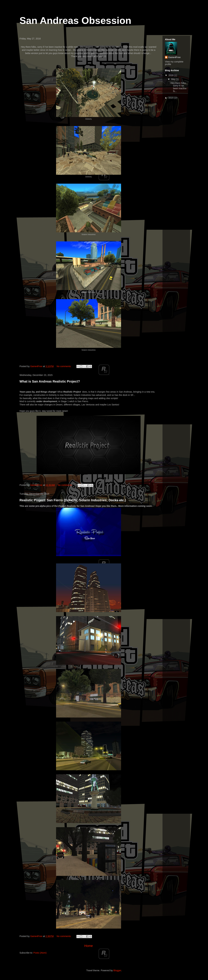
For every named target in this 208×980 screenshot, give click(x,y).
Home (89, 946)
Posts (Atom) (40, 953)
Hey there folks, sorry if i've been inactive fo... (179, 87)
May (174, 79)
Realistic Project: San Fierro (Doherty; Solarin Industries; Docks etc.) (73, 500)
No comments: (64, 366)
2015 (171, 98)
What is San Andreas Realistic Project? (50, 381)
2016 (171, 75)
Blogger (117, 971)
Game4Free (174, 57)
